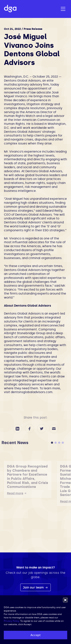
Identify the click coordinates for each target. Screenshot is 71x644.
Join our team (34, 587)
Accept (35, 635)
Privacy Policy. (12, 621)
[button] (65, 600)
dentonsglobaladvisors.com (32, 392)
